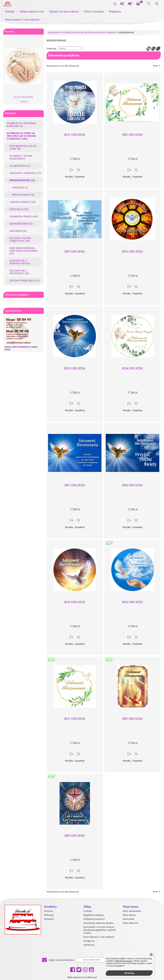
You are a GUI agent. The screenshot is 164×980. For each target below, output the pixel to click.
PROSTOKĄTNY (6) (23, 195)
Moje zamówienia (132, 911)
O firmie (88, 911)
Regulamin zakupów (94, 915)
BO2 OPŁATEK (75, 368)
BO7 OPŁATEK (75, 719)
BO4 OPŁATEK (133, 368)
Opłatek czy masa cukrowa (64, 11)
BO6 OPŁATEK (133, 602)
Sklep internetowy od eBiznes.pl (82, 977)
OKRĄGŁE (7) (20, 187)
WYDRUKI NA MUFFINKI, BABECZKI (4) (21, 125)
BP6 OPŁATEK (75, 836)
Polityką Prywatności (124, 961)
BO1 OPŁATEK (75, 135)
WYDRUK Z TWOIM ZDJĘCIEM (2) (21, 157)
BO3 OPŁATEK (133, 251)
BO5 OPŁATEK (75, 602)
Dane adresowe (130, 923)
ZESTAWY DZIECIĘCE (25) (24, 280)
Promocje (49, 919)
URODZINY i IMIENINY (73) (25, 173)
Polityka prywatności (94, 919)
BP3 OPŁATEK (75, 251)
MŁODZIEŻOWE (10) (21, 224)
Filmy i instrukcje (94, 11)
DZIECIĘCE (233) (19, 209)
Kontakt (10, 11)
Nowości (10, 32)
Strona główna (54, 33)
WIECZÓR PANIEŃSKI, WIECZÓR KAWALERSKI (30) (24, 251)
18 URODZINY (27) (20, 166)
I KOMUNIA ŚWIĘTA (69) (24, 216)
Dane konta (129, 919)
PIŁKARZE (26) (18, 231)
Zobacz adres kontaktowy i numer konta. (21, 348)
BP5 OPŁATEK (133, 719)
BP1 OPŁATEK (75, 485)
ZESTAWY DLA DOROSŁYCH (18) (20, 262)
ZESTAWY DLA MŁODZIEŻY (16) (19, 272)
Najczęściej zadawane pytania (98, 923)
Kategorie (10, 113)
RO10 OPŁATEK (24, 97)
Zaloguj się (89, 941)
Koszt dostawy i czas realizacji (22, 19)
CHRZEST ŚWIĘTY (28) (22, 202)
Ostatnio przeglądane (17, 295)
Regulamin (115, 11)
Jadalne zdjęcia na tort (32, 11)
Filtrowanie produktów (64, 56)
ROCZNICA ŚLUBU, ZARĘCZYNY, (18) (21, 239)
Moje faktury (129, 915)
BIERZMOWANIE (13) (22, 180)
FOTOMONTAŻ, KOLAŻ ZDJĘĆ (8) (23, 147)
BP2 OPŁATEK (133, 135)
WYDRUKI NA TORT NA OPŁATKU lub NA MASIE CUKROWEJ (89, 33)
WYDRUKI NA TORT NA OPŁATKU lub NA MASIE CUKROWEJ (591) (21, 136)
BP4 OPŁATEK (133, 485)
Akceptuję (129, 973)
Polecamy (49, 915)
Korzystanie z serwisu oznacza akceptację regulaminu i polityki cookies (100, 930)
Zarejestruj (89, 945)
